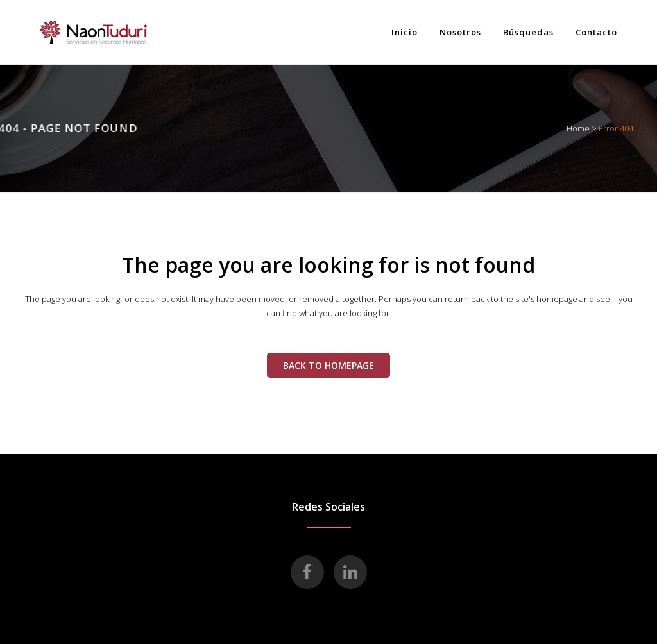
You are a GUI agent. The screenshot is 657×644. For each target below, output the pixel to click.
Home (578, 128)
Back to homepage (328, 365)
